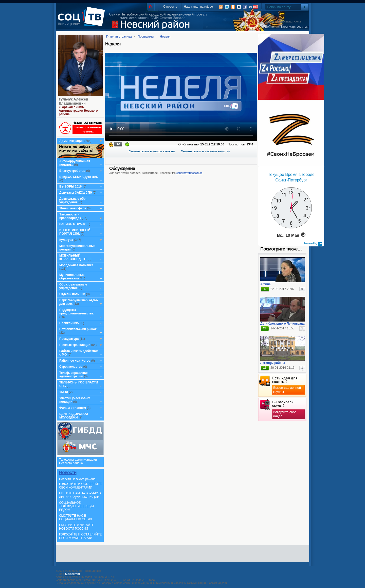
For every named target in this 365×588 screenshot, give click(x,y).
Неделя (165, 37)
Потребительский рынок (78, 329)
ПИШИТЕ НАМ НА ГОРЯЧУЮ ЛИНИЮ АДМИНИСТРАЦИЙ (80, 495)
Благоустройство (73, 171)
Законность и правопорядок (70, 216)
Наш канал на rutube (198, 7)
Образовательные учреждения (73, 286)
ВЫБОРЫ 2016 (70, 187)
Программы (146, 37)
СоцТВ (83, 20)
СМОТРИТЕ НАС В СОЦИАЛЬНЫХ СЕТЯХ (76, 517)
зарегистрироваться (189, 173)
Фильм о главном (73, 408)
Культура (66, 240)
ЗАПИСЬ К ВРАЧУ (72, 224)
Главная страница (119, 37)
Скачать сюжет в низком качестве (152, 151)
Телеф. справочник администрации (74, 375)
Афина (265, 284)
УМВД (64, 392)
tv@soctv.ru (72, 574)
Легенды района (273, 363)
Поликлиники (69, 323)
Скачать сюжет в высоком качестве (205, 151)
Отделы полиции (72, 294)
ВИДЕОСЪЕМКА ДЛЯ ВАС (79, 177)
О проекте (170, 7)
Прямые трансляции (75, 345)
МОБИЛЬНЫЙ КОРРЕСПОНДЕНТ (74, 257)
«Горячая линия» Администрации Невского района (78, 111)
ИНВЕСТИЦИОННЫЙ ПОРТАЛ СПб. (75, 232)
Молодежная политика (76, 265)
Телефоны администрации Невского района (78, 461)
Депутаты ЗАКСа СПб (76, 193)
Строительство (71, 367)
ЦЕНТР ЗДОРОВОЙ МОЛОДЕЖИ (74, 416)
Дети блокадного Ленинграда (282, 324)
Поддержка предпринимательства (76, 312)
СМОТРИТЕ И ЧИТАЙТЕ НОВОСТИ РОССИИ (77, 527)
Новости (68, 473)
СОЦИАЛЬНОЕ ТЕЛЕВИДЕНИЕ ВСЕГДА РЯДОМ (77, 506)
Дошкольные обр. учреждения (73, 200)
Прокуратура (69, 339)
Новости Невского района (77, 479)
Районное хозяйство (75, 361)
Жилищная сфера (73, 208)
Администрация (71, 141)
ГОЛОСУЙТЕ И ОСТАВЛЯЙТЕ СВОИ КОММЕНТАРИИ (80, 486)
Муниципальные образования (72, 277)
